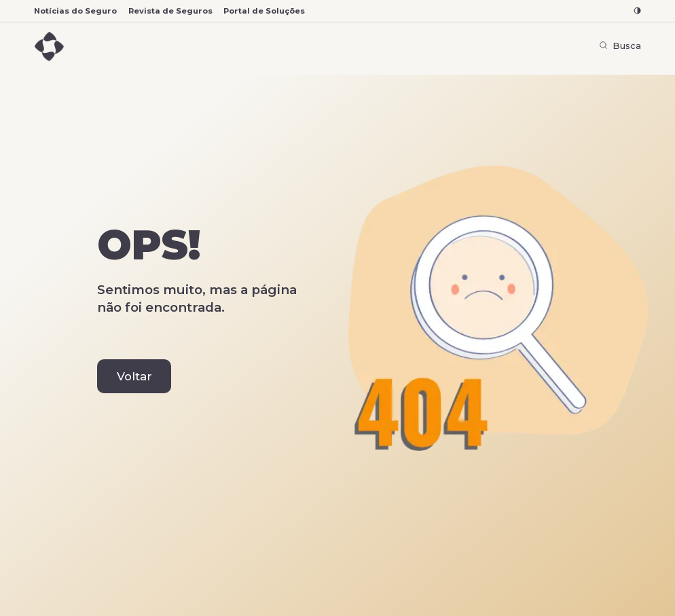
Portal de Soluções (264, 11)
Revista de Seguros (170, 11)
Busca (620, 46)
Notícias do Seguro (75, 11)
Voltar (134, 376)
